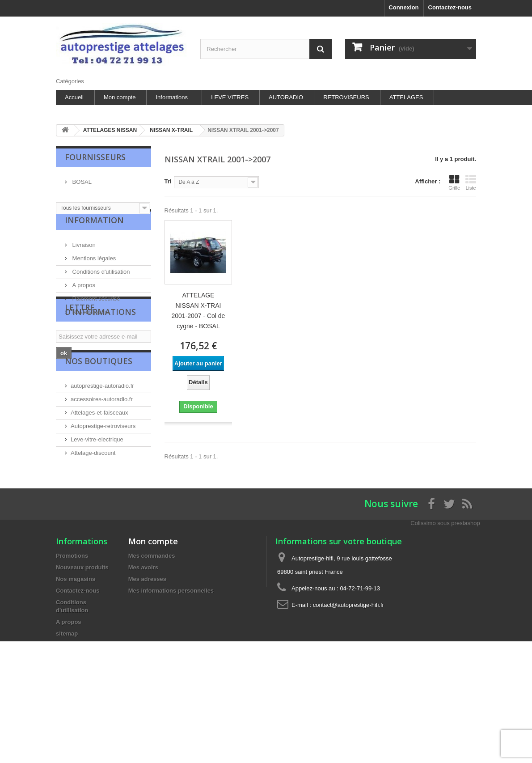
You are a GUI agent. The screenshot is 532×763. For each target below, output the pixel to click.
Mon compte (120, 97)
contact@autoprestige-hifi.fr (348, 678)
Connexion (403, 7)
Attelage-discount (93, 519)
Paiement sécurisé (95, 310)
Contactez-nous (450, 7)
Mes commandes (152, 629)
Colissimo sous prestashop (445, 596)
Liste (471, 182)
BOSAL (81, 178)
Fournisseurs (95, 157)
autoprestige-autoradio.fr (102, 451)
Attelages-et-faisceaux (99, 478)
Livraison (83, 256)
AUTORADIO (286, 97)
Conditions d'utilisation (100, 283)
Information (94, 235)
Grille (454, 182)
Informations (172, 97)
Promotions (72, 629)
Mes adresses (147, 652)
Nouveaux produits (82, 640)
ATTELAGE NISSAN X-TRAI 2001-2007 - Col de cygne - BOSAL (198, 311)
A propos (83, 296)
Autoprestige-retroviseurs (103, 492)
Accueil (74, 97)
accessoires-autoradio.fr (102, 465)
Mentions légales (93, 269)
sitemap (67, 706)
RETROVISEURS (346, 97)
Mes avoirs (143, 640)
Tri (168, 181)
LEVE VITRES (230, 97)
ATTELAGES (406, 97)
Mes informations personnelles (171, 663)
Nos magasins (90, 323)
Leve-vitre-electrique (97, 505)
